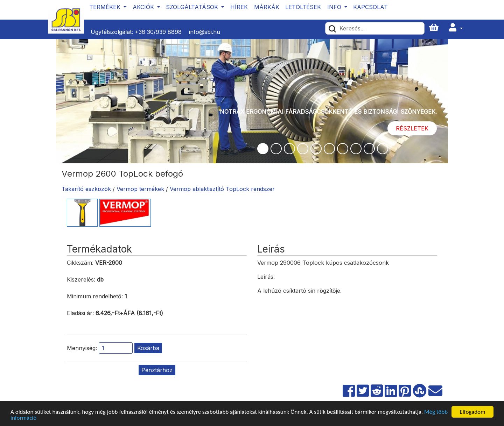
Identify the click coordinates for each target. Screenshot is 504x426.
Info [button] (335, 7)
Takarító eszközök (86, 189)
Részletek (412, 128)
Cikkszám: (80, 263)
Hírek (239, 7)
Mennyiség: (82, 348)
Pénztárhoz (157, 370)
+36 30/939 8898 (158, 32)
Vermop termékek (140, 189)
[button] (456, 28)
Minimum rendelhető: (95, 296)
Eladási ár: (80, 313)
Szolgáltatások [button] (193, 7)
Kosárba (148, 348)
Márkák (267, 7)
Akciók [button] (144, 7)
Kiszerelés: (81, 279)
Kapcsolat (370, 7)
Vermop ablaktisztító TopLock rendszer (222, 189)
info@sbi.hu (205, 32)
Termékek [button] (106, 7)
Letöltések (303, 7)
